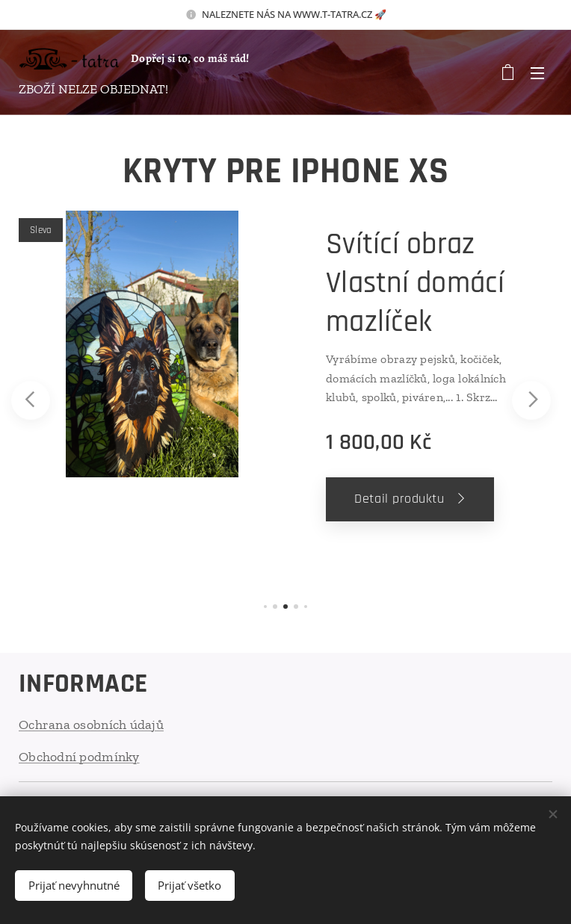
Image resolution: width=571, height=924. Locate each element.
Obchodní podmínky (79, 757)
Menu (537, 73)
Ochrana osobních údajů (91, 725)
